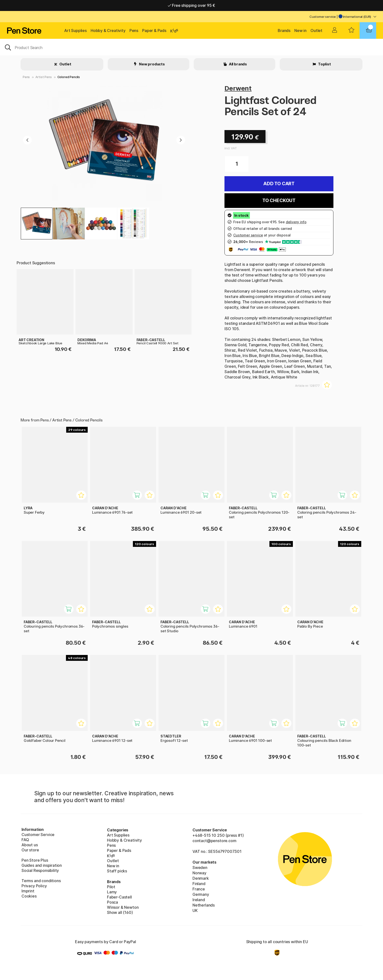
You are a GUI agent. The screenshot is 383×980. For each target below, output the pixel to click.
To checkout (279, 200)
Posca (112, 902)
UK (195, 910)
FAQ (25, 840)
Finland (199, 884)
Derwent (238, 88)
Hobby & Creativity (108, 31)
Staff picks (117, 871)
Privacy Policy (34, 886)
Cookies (29, 896)
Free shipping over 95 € (192, 5)
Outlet (316, 31)
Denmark (201, 878)
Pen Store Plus (35, 860)
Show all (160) (120, 912)
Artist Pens (43, 77)
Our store (30, 850)
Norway (199, 873)
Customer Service (38, 835)
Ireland (199, 900)
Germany (201, 894)
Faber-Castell (119, 897)
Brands (284, 31)
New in (300, 31)
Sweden (200, 868)
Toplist (324, 64)
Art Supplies (75, 31)
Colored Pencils (69, 77)
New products (152, 64)
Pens (134, 31)
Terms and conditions (41, 881)
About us (30, 845)
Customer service (323, 17)
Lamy (112, 892)
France (199, 889)
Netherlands (204, 905)
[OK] (191, 47)
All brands (238, 64)
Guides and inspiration (42, 865)
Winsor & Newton (123, 907)
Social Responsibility (40, 870)
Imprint (28, 891)
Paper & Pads (154, 31)
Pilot (111, 887)
